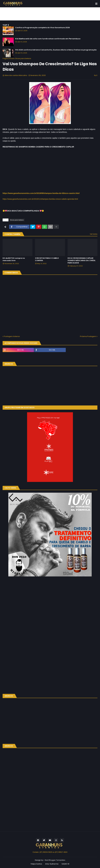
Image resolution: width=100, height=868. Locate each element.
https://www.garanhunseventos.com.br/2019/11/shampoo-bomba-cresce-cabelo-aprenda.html (40, 199)
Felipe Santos (36, 864)
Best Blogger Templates (55, 860)
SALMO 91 (65, 864)
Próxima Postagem (88, 336)
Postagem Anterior (12, 336)
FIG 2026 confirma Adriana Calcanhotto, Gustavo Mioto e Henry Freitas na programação (56, 50)
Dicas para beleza (23, 58)
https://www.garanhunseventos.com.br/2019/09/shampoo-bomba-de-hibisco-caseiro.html (41, 193)
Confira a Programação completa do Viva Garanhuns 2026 (43, 28)
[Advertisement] (50, 14)
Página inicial (8, 58)
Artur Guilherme (52, 864)
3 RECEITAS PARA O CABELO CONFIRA (47, 259)
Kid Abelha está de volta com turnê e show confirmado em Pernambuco (48, 39)
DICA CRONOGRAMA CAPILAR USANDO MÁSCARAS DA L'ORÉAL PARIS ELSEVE (82, 261)
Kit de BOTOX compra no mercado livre (14, 259)
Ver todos (94, 234)
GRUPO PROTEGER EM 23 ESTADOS (20, 407)
